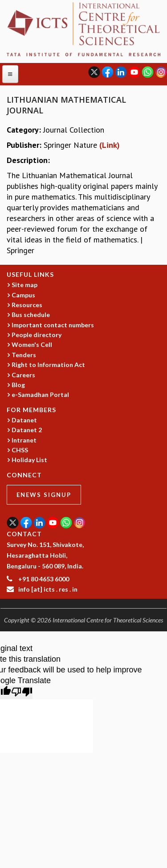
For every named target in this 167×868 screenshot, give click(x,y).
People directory (37, 335)
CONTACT (24, 534)
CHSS (20, 450)
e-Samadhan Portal (40, 394)
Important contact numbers (53, 325)
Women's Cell (32, 344)
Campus (23, 295)
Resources (27, 305)
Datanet (24, 420)
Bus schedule (31, 315)
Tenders (24, 355)
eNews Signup (44, 495)
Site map (24, 285)
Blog (18, 385)
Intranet (24, 440)
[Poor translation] (22, 693)
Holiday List (29, 460)
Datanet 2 (27, 430)
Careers (23, 375)
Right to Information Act (48, 365)
